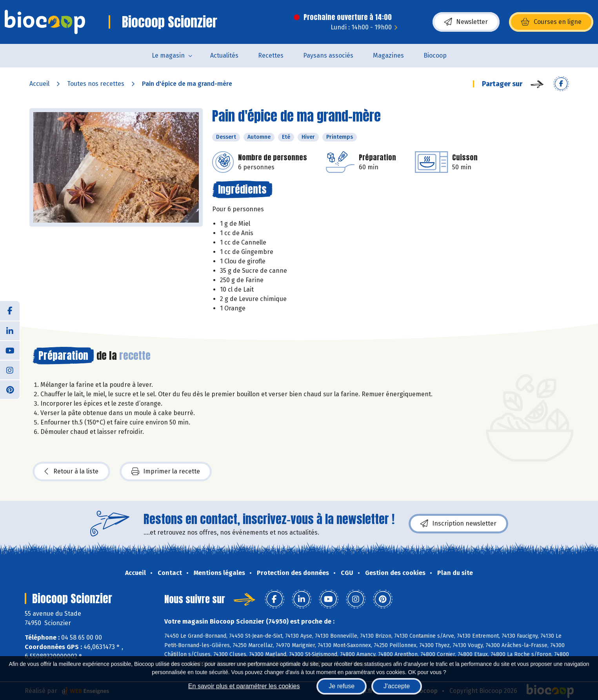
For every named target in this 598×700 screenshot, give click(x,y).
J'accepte (397, 686)
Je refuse (342, 686)
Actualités (224, 55)
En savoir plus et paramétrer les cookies (244, 686)
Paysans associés (328, 55)
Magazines (388, 55)
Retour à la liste (71, 472)
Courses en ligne (551, 22)
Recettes (271, 55)
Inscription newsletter (458, 524)
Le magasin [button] (168, 55)
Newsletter (466, 22)
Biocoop (435, 55)
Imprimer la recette (166, 472)
